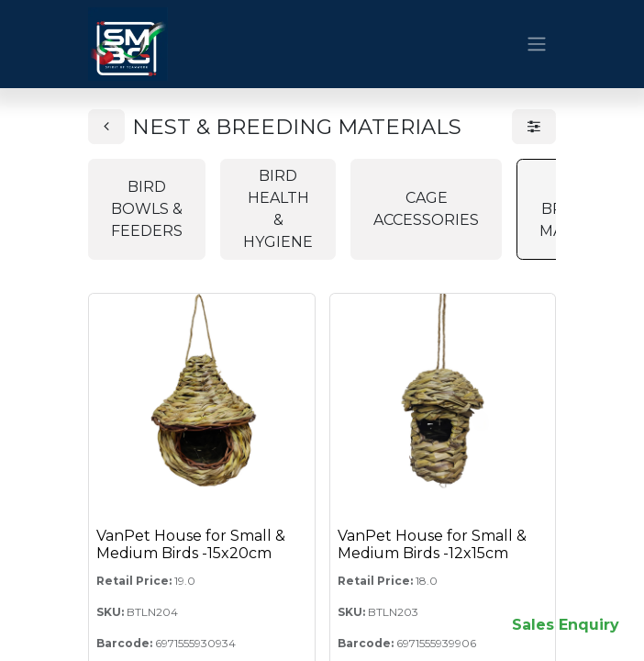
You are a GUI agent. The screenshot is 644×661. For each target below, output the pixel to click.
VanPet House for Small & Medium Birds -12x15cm (432, 544)
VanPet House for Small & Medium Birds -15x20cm (191, 544)
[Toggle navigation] (537, 45)
